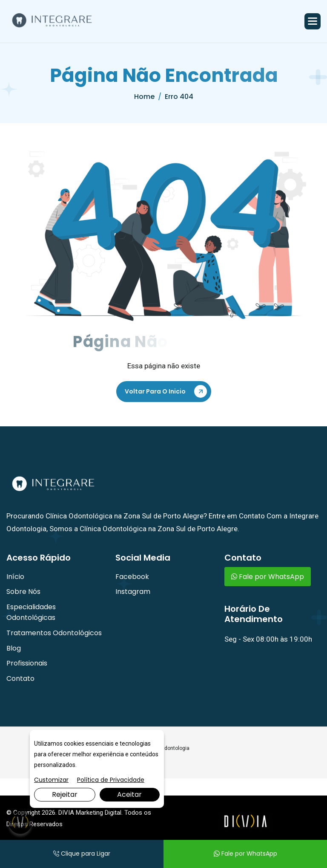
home (144, 97)
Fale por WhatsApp (268, 577)
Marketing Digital (99, 813)
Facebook (132, 577)
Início (15, 577)
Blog (14, 648)
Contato (20, 678)
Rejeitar (65, 794)
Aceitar (129, 794)
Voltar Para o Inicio (155, 391)
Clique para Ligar (82, 854)
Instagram (133, 592)
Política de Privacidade (111, 780)
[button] (313, 21)
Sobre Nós (23, 592)
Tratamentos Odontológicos (54, 633)
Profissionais (27, 663)
